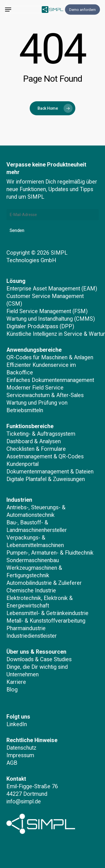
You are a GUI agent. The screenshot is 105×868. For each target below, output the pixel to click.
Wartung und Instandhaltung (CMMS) (51, 319)
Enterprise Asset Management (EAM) (52, 289)
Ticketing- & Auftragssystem (41, 434)
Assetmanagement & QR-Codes (45, 457)
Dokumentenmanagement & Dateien (50, 472)
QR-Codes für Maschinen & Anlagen (50, 357)
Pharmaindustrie (26, 628)
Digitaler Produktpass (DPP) (40, 326)
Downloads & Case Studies (39, 659)
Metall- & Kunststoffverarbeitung (46, 621)
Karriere (16, 682)
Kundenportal (23, 464)
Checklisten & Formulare (36, 449)
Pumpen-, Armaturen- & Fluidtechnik (50, 553)
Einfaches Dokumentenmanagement (50, 380)
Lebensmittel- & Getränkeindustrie (47, 613)
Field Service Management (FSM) (47, 311)
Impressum (20, 755)
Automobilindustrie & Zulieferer (44, 583)
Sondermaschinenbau (33, 560)
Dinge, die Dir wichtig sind (37, 667)
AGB (12, 763)
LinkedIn (17, 724)
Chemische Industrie (31, 591)
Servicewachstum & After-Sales (45, 395)
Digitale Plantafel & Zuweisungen (46, 479)
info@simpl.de (24, 802)
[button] (8, 10)
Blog (12, 690)
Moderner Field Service (35, 388)
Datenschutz (21, 748)
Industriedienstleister (32, 636)
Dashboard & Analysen (34, 441)
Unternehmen (23, 675)
